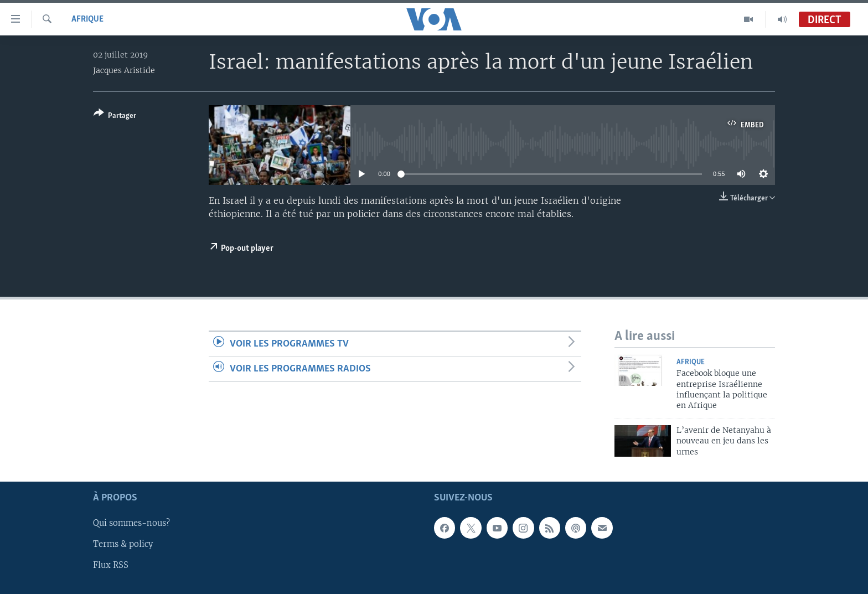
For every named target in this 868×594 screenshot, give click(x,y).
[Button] (115, 117)
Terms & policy (123, 545)
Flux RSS (111, 566)
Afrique (87, 19)
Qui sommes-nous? (131, 524)
